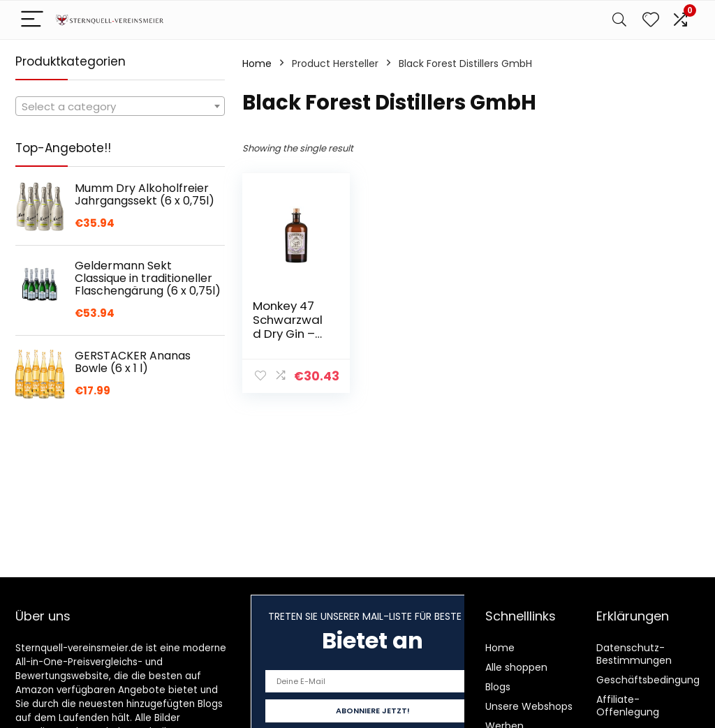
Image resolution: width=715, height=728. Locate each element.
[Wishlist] (651, 20)
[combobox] (120, 106)
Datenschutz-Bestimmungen (634, 654)
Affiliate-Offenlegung (628, 706)
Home (257, 64)
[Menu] (32, 20)
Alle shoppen (516, 667)
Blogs (498, 687)
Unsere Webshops (529, 706)
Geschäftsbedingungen (654, 680)
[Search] (619, 20)
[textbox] (120, 107)
